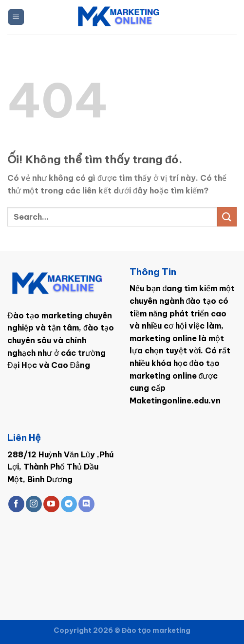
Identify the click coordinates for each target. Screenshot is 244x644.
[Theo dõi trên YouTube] (51, 504)
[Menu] (16, 17)
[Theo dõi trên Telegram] (69, 504)
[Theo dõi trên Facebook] (16, 504)
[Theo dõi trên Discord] (86, 504)
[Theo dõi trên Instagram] (34, 504)
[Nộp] (227, 217)
